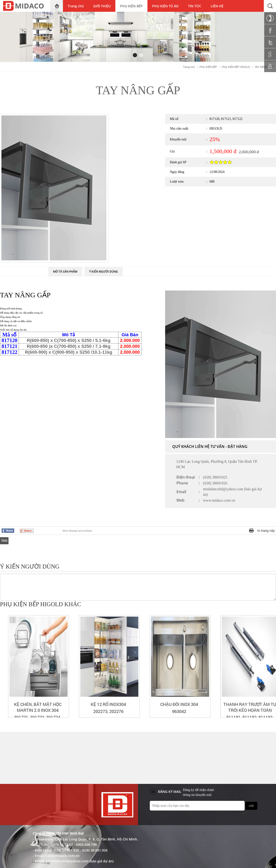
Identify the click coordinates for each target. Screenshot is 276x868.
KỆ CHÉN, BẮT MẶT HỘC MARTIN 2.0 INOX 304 (100, 707)
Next (273, 605)
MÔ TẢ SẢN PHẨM (65, 272)
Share (77, 531)
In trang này (266, 531)
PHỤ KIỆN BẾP (208, 67)
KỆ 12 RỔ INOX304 (171, 704)
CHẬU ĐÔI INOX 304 (242, 704)
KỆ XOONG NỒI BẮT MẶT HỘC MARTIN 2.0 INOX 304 (30, 707)
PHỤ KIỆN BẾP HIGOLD (236, 67)
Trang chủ (189, 67)
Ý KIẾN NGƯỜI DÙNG (104, 272)
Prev (264, 605)
